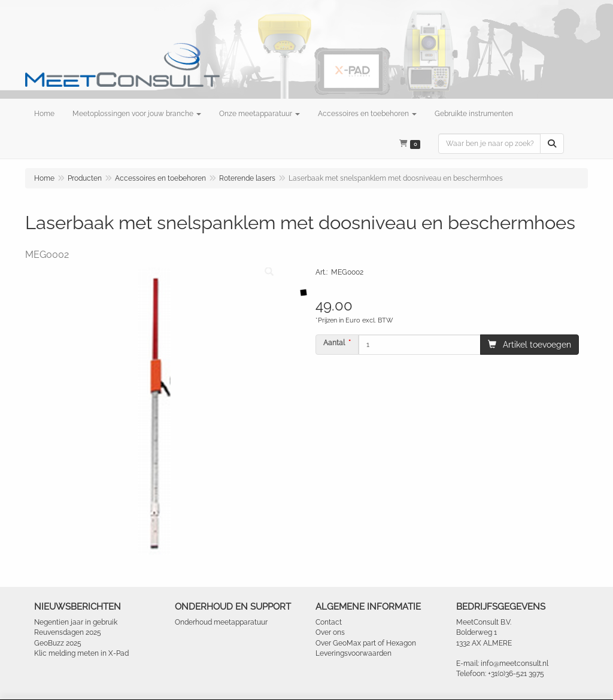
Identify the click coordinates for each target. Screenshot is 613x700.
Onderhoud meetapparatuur (221, 622)
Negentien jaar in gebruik (76, 622)
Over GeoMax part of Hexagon (366, 643)
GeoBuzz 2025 (58, 643)
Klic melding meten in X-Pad (81, 653)
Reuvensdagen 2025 (68, 632)
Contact (329, 622)
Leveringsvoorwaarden (353, 653)
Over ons (330, 632)
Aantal (334, 343)
